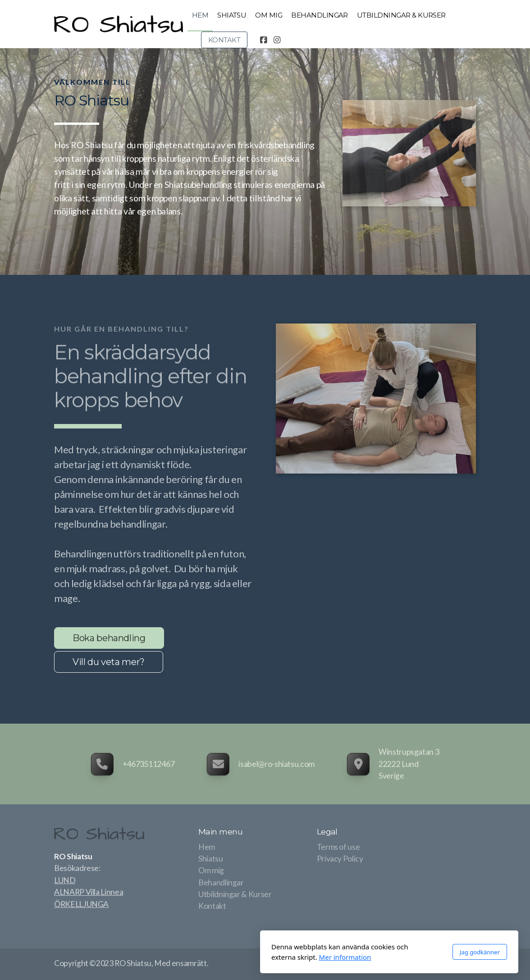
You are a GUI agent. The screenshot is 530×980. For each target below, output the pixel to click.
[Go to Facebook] (263, 40)
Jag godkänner (355, 952)
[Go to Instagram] (277, 40)
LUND (65, 880)
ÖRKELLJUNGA (81, 904)
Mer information (221, 957)
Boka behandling (109, 638)
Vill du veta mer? (109, 662)
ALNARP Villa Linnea (89, 892)
